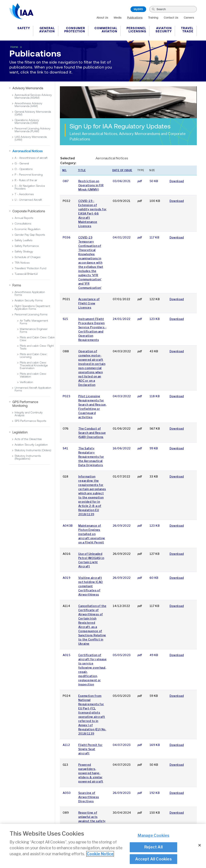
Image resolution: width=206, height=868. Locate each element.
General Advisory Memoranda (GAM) (33, 113)
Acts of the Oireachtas (28, 439)
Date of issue (122, 170)
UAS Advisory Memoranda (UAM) (31, 138)
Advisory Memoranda (28, 88)
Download (177, 181)
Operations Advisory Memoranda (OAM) (27, 121)
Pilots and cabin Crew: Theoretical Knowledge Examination (34, 365)
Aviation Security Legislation (31, 445)
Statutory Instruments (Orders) (33, 450)
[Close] (200, 846)
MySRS (138, 9)
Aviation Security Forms (29, 300)
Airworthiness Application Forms (30, 293)
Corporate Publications (29, 211)
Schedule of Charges (28, 257)
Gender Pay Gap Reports (30, 235)
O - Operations (24, 169)
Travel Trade (187, 30)
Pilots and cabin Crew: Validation (33, 375)
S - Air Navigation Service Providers (30, 187)
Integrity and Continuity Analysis (29, 414)
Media (118, 18)
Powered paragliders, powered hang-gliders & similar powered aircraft (91, 773)
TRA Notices (22, 263)
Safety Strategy (24, 251)
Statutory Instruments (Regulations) (28, 457)
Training (153, 18)
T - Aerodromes (24, 194)
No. (65, 170)
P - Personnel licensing (29, 175)
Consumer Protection (75, 30)
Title (82, 170)
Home (15, 47)
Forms (17, 285)
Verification (26, 382)
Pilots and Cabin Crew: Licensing (33, 356)
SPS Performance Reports (30, 421)
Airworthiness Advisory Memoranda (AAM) (28, 105)
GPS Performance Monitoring (25, 404)
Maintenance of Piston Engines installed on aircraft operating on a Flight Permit (92, 534)
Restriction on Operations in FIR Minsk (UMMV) (91, 185)
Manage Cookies (154, 836)
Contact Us (171, 18)
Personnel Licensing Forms (31, 314)
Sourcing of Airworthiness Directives (89, 797)
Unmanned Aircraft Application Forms (33, 389)
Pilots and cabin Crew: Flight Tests (37, 347)
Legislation (20, 432)
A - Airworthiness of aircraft (31, 158)
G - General (22, 163)
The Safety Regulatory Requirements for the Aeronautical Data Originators (91, 457)
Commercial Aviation (106, 30)
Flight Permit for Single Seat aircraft (90, 749)
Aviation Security (164, 30)
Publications (135, 18)
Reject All (153, 847)
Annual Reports (24, 218)
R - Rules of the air (26, 180)
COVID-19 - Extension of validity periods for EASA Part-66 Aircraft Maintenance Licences (92, 213)
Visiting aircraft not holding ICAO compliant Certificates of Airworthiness (91, 586)
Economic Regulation (28, 229)
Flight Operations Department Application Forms (32, 307)
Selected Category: (68, 161)
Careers (189, 18)
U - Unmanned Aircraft (28, 200)
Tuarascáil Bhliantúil (26, 274)
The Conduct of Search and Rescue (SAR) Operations (92, 433)
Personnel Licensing (136, 30)
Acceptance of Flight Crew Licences (89, 303)
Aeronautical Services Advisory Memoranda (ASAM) (33, 96)
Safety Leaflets (24, 240)
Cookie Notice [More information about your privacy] (100, 854)
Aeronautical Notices (28, 151)
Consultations (23, 223)
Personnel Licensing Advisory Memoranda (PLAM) (33, 130)
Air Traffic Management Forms (34, 322)
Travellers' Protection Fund (30, 268)
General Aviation (47, 30)
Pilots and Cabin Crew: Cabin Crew (37, 339)
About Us (102, 18)
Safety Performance (27, 246)
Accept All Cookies (153, 859)
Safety (24, 28)
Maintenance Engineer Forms (34, 330)
